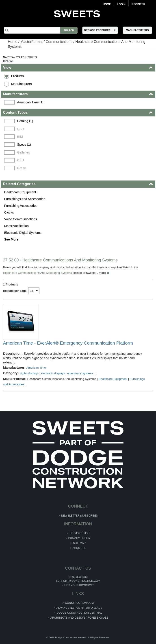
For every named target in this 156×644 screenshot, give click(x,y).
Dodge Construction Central (79, 613)
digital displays (29, 373)
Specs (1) (24, 145)
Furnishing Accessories (21, 206)
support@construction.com (78, 581)
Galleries (23, 152)
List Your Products (79, 585)
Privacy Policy (79, 538)
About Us (79, 548)
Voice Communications (20, 219)
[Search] (41, 30)
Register (138, 4)
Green (22, 168)
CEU (20, 160)
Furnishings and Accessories (25, 199)
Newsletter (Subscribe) (79, 516)
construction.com (79, 603)
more (102, 273)
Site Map (79, 543)
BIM (20, 137)
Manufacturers (21, 84)
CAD (20, 129)
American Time (36, 368)
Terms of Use (79, 533)
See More (11, 239)
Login (121, 4)
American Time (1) (30, 102)
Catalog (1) (25, 121)
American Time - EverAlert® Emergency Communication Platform (68, 343)
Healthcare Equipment (20, 192)
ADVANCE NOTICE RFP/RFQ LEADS (79, 608)
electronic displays (53, 373)
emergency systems (80, 373)
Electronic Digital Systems (23, 233)
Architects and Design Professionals (79, 618)
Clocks (9, 212)
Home (107, 4)
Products (17, 76)
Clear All (8, 61)
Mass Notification (16, 226)
